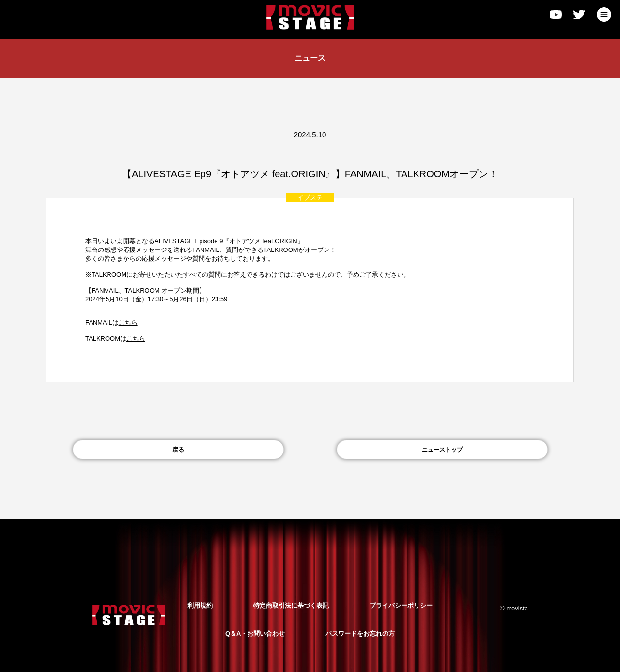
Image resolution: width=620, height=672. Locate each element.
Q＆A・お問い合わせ (255, 633)
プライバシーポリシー (401, 605)
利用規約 (200, 605)
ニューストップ (442, 450)
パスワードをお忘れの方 (360, 633)
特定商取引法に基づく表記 (291, 605)
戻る (178, 450)
